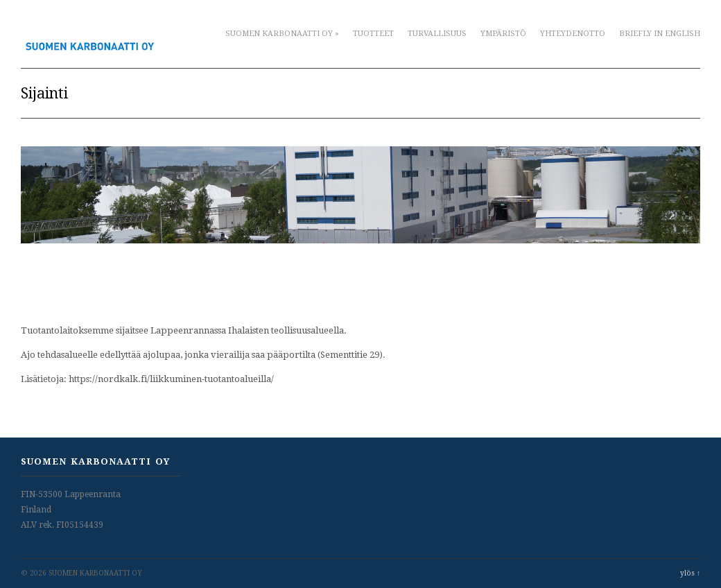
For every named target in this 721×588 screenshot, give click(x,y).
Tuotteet (373, 34)
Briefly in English (660, 34)
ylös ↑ (690, 573)
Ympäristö (503, 34)
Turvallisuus (437, 34)
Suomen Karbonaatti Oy (282, 34)
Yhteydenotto (573, 34)
